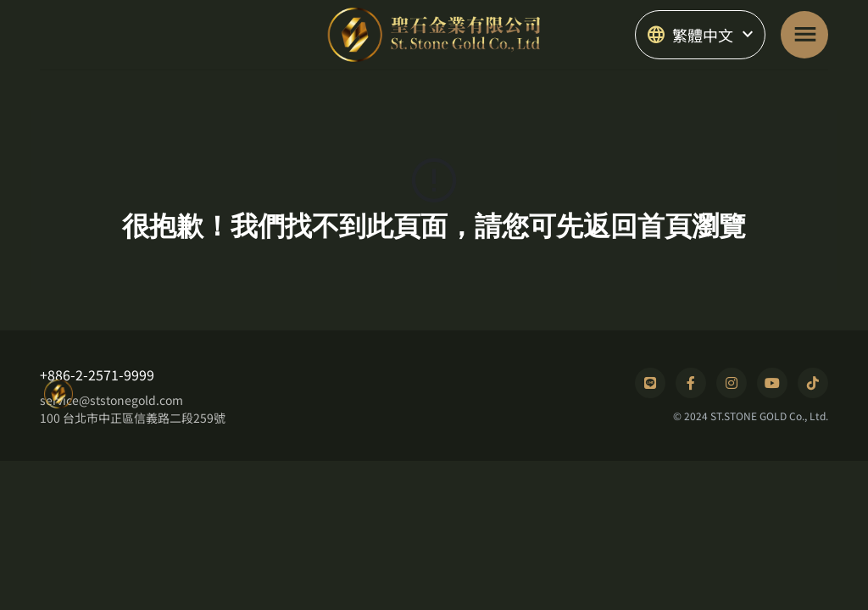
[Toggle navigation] (804, 35)
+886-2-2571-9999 (97, 374)
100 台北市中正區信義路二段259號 (133, 418)
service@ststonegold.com (111, 400)
